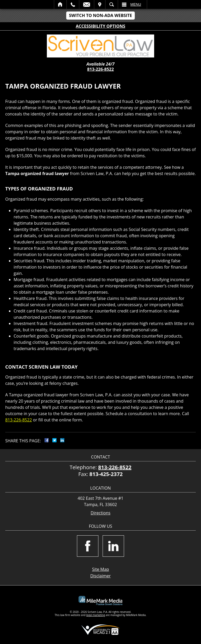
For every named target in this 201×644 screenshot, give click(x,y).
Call (73, 4)
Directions (100, 513)
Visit (100, 4)
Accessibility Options (101, 26)
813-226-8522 (100, 69)
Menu (136, 4)
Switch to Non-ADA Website (100, 15)
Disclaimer (100, 576)
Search (112, 4)
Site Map (101, 569)
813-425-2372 (106, 474)
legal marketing (96, 615)
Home (60, 4)
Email (87, 4)
